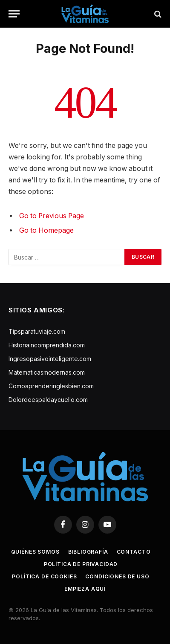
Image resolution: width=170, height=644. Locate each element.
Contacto (134, 552)
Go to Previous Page (52, 216)
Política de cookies (44, 576)
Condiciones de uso (117, 576)
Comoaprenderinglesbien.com (51, 386)
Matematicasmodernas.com (47, 372)
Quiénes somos (35, 552)
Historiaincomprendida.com (47, 345)
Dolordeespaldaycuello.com (48, 400)
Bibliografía (88, 552)
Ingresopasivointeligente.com (50, 359)
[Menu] (14, 14)
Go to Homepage (46, 230)
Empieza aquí (85, 589)
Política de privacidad (81, 564)
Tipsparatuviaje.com (37, 331)
